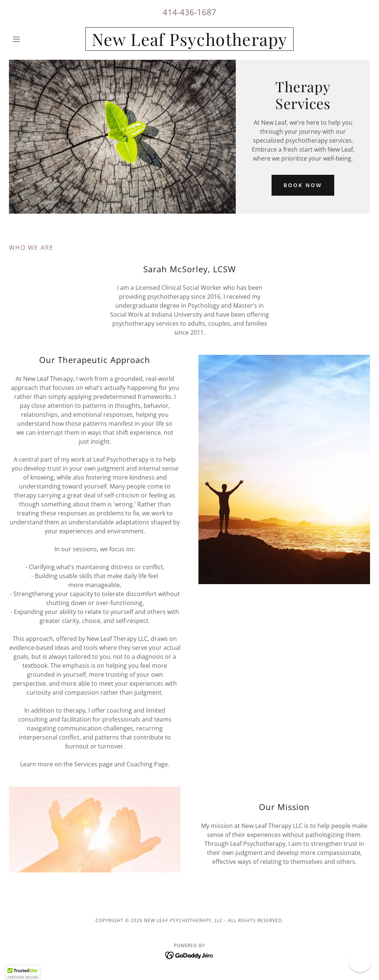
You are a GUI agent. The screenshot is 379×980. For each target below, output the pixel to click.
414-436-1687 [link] (189, 12)
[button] (36, 39)
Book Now (303, 185)
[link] (189, 44)
